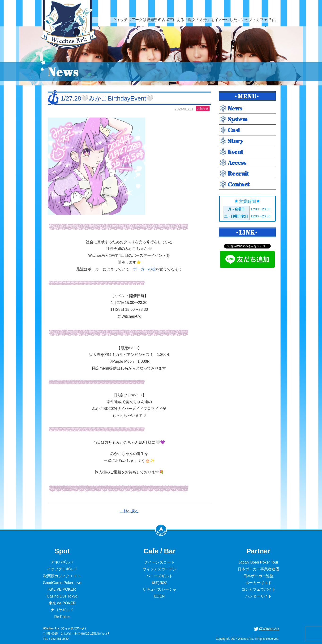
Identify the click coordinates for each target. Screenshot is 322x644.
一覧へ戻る (129, 511)
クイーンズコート (159, 562)
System (238, 119)
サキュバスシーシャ (159, 589)
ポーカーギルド (258, 583)
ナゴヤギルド (62, 610)
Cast (234, 130)
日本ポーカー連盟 (258, 576)
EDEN (159, 596)
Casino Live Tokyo (62, 596)
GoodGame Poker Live (62, 583)
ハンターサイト (258, 596)
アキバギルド (62, 562)
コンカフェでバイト (258, 589)
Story (235, 141)
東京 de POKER (62, 603)
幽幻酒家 (159, 583)
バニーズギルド (159, 576)
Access (237, 162)
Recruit (238, 173)
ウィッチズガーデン (159, 569)
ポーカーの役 (144, 269)
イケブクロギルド (62, 569)
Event (235, 152)
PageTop (161, 530)
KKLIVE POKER (62, 589)
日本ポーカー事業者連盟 (258, 569)
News (235, 108)
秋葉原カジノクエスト (62, 576)
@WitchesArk (269, 629)
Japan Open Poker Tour (258, 562)
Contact (239, 184)
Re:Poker (62, 617)
